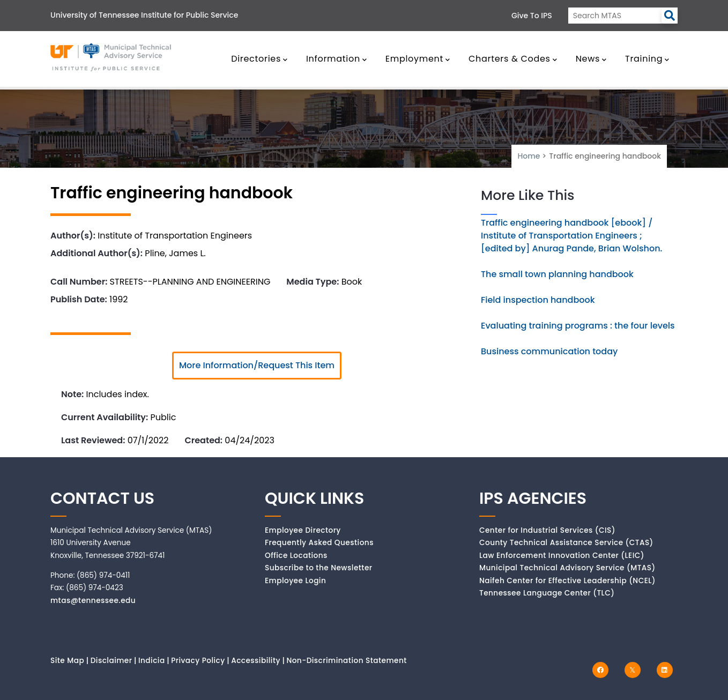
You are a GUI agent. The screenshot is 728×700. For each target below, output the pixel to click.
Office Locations (296, 556)
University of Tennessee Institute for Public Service (144, 15)
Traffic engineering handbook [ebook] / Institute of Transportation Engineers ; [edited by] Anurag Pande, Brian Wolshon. (571, 236)
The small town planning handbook (557, 274)
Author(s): (73, 236)
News (591, 59)
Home (529, 156)
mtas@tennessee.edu (93, 601)
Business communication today (549, 351)
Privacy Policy (198, 661)
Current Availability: (105, 417)
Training (647, 59)
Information (337, 59)
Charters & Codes (513, 59)
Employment (418, 59)
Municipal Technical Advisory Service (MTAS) (567, 568)
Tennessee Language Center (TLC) (547, 593)
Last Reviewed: (93, 440)
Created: (203, 440)
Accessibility (256, 661)
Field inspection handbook (538, 300)
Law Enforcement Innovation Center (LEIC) (562, 556)
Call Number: (79, 282)
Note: (72, 394)
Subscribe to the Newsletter (319, 568)
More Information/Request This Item (257, 365)
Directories (259, 59)
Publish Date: (79, 299)
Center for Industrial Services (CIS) (547, 530)
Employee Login (295, 581)
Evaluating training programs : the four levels (578, 326)
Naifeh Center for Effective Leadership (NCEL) (567, 581)
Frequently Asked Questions (319, 543)
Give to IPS (532, 16)
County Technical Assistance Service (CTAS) (566, 543)
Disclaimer (112, 661)
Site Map (67, 661)
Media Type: (313, 282)
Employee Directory (303, 530)
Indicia (152, 661)
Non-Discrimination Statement (346, 661)
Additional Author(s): (96, 253)
